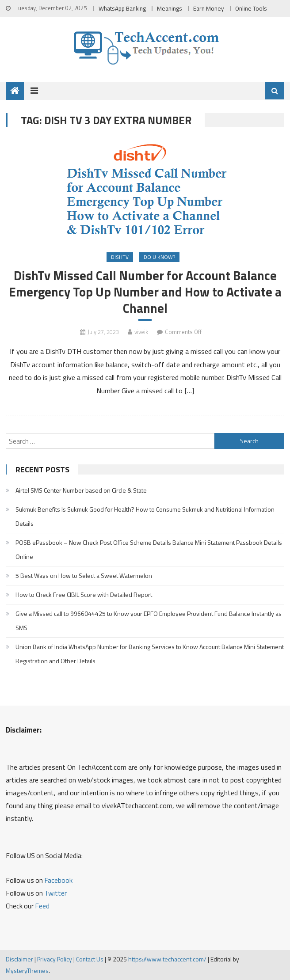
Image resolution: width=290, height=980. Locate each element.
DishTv (120, 257)
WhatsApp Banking (122, 8)
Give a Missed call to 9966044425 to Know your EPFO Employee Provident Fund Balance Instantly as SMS (149, 621)
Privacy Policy (55, 959)
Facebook (58, 880)
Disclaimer (19, 959)
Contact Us (90, 959)
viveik (141, 332)
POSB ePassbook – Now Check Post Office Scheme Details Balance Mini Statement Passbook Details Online (149, 549)
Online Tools (251, 8)
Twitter (55, 893)
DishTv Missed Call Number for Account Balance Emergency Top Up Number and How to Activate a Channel (145, 292)
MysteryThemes (27, 971)
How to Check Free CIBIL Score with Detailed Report (84, 594)
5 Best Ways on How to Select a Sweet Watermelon (84, 575)
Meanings (170, 8)
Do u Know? (159, 257)
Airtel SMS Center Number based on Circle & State (81, 490)
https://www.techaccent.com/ (167, 959)
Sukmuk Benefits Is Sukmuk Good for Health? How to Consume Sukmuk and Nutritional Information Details (145, 516)
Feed (42, 906)
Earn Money (209, 8)
